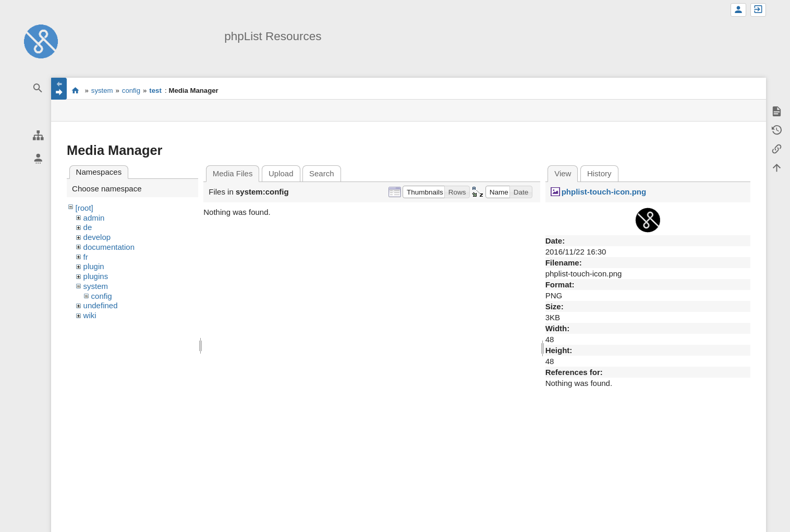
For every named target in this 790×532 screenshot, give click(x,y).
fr (86, 257)
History (599, 173)
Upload (281, 173)
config (131, 90)
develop (97, 237)
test (155, 90)
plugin (94, 266)
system (102, 90)
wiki (90, 315)
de (88, 227)
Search (322, 173)
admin (94, 218)
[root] (84, 208)
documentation (109, 247)
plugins (96, 276)
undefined (101, 305)
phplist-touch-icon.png (604, 192)
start (75, 90)
